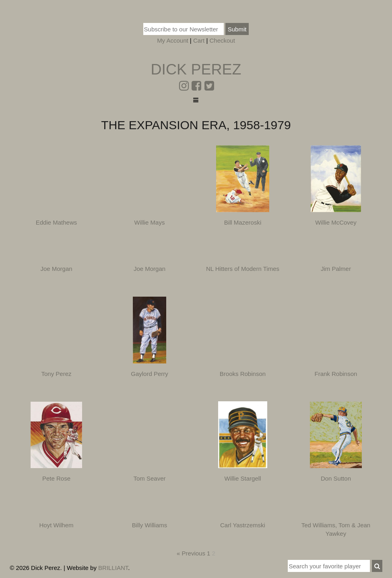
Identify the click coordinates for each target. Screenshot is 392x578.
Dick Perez (196, 69)
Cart (199, 40)
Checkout (222, 40)
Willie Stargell (243, 478)
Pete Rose (56, 478)
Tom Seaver (149, 478)
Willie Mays (150, 222)
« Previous (191, 553)
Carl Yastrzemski (243, 525)
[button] (377, 566)
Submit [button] (237, 29)
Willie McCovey (336, 222)
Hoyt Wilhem (56, 525)
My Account (173, 40)
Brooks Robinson (243, 374)
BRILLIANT (113, 568)
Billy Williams (150, 525)
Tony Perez (56, 374)
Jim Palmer (336, 269)
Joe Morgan (56, 269)
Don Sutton (336, 478)
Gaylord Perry (150, 374)
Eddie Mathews (57, 222)
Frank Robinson (336, 374)
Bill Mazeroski (243, 222)
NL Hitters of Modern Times (243, 269)
